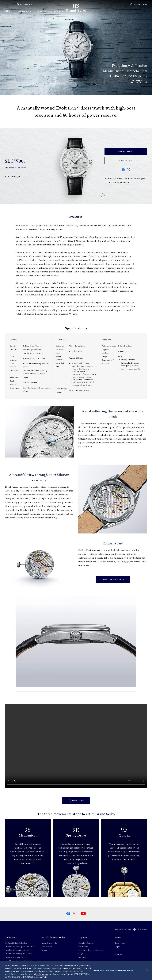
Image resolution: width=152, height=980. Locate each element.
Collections (24, 12)
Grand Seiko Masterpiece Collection (20, 947)
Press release (120, 943)
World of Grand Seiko (50, 12)
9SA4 (71, 346)
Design (44, 950)
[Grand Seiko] (76, 8)
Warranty (82, 957)
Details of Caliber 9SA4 (113, 579)
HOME (7, 18)
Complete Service (86, 943)
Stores (119, 954)
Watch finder (76, 801)
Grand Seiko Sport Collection (17, 957)
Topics (118, 947)
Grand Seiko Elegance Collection (18, 961)
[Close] (147, 970)
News (118, 938)
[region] (76, 971)
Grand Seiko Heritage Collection (18, 954)
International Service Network (91, 950)
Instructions (80, 346)
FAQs (81, 954)
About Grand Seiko (49, 943)
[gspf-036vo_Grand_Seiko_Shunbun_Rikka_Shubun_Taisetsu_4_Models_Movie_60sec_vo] (76, 746)
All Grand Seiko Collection (16, 943)
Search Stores (126, 161)
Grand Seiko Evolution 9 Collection (19, 950)
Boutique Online (139, 4)
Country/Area (24, 4)
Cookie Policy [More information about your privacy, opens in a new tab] (42, 977)
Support (83, 938)
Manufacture (47, 947)
